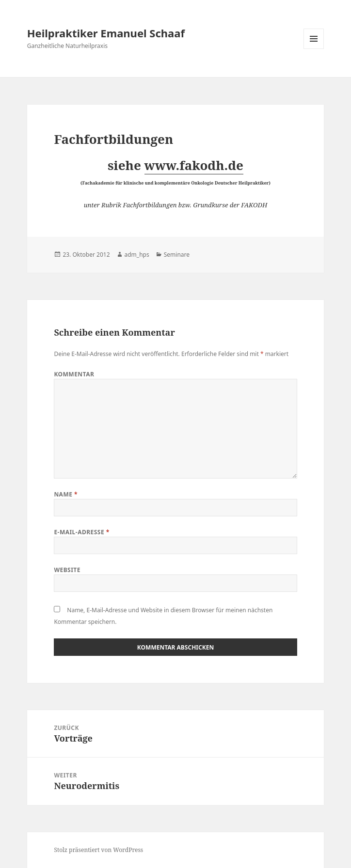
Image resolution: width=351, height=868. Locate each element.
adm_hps (137, 255)
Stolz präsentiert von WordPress (98, 850)
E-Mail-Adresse (81, 532)
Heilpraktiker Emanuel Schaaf (106, 33)
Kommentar (74, 374)
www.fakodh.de (194, 165)
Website (67, 570)
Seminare (177, 255)
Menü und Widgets (314, 49)
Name (66, 494)
